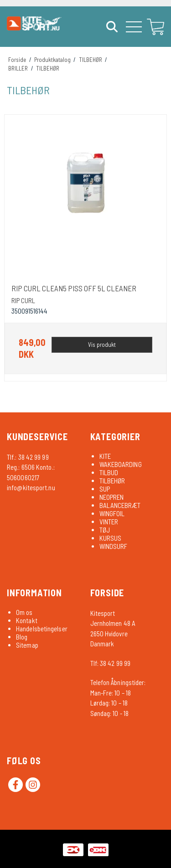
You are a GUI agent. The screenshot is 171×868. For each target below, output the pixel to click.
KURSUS (111, 538)
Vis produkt (102, 345)
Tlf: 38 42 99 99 (111, 663)
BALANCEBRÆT (120, 505)
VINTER (109, 522)
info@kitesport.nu (31, 487)
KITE (105, 456)
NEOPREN (112, 497)
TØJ (105, 530)
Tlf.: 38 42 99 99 (28, 457)
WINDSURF (114, 546)
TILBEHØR (112, 481)
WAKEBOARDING (121, 464)
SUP (105, 489)
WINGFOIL (112, 513)
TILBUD (109, 472)
